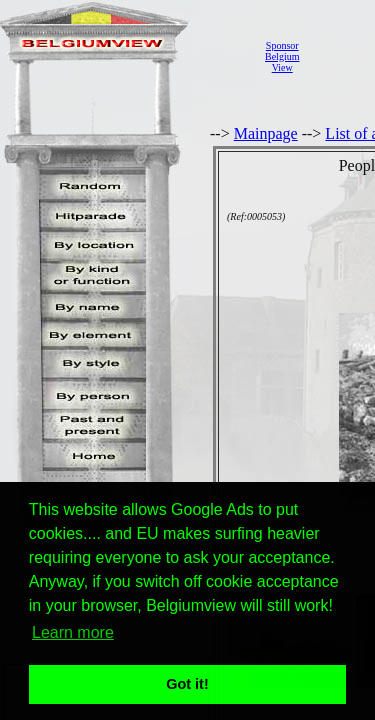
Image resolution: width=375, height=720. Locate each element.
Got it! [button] (187, 684)
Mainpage (266, 133)
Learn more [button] (73, 632)
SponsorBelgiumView (282, 56)
